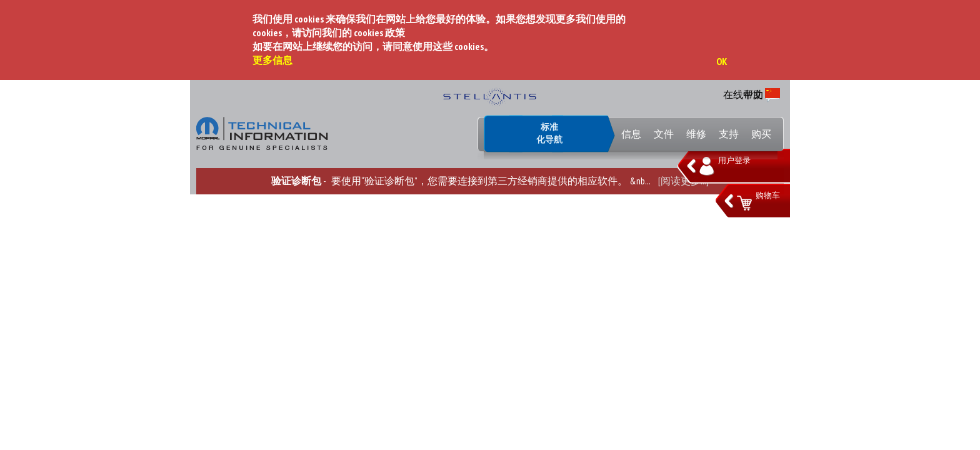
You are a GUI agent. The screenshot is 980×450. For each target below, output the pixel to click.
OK (722, 61)
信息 (631, 134)
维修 (696, 134)
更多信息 (272, 60)
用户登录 (734, 160)
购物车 (768, 195)
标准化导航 (549, 133)
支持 (729, 134)
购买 (761, 134)
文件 (664, 134)
